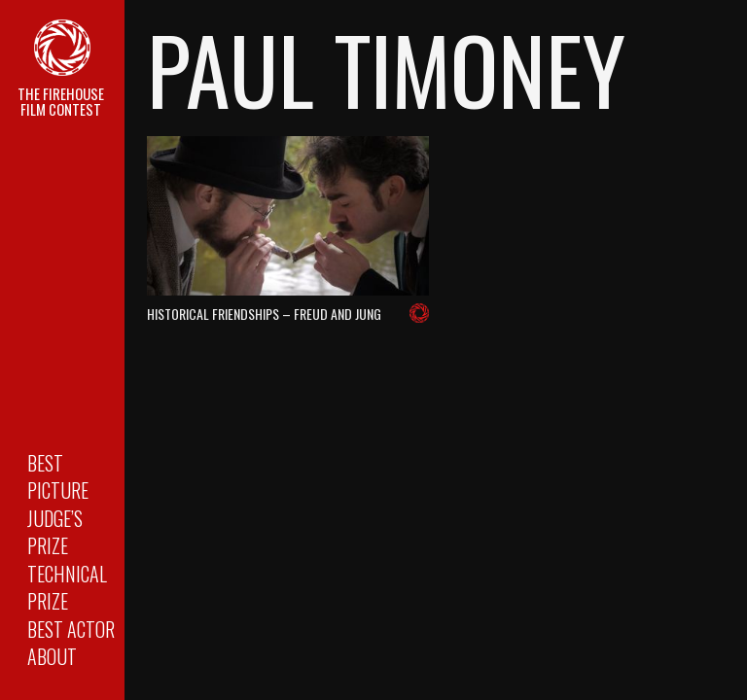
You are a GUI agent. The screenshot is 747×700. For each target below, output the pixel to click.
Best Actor (71, 629)
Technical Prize (67, 588)
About (52, 656)
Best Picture (58, 477)
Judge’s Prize (55, 532)
